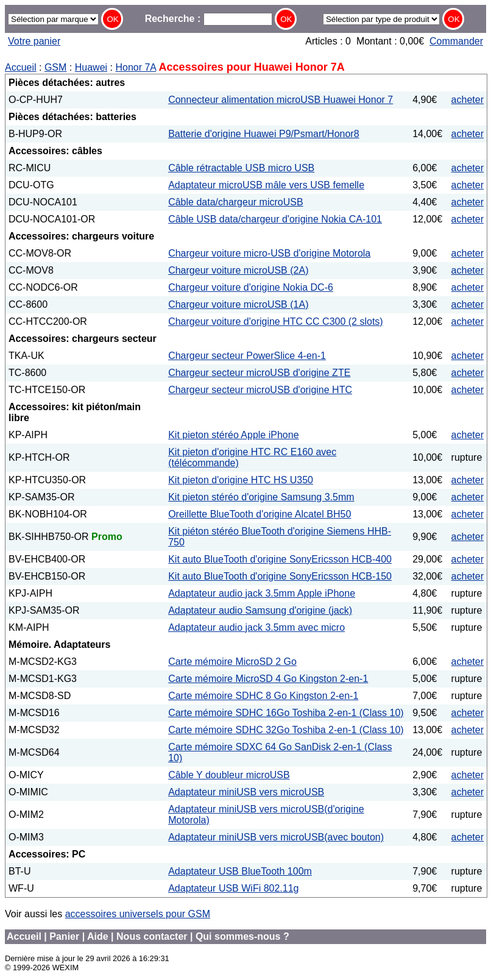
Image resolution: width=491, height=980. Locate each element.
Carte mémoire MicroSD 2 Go (232, 662)
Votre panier (34, 41)
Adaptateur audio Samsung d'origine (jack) (260, 610)
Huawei (91, 67)
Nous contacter (152, 936)
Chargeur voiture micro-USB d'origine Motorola (269, 253)
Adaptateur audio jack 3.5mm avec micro (256, 627)
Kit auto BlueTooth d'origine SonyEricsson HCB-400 (280, 559)
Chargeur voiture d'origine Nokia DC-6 (251, 287)
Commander (456, 41)
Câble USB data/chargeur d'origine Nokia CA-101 (275, 219)
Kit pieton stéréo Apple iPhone (233, 435)
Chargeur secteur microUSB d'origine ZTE (259, 373)
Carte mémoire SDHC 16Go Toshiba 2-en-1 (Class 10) (286, 713)
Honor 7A (136, 67)
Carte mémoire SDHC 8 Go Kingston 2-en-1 (263, 696)
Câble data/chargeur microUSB (235, 202)
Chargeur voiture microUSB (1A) (238, 304)
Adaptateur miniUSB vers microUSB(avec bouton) (276, 837)
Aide (98, 936)
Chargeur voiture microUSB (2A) (238, 270)
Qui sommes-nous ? (242, 936)
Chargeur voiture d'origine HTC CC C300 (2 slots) (276, 321)
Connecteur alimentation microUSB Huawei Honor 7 (281, 100)
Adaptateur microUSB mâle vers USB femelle (266, 185)
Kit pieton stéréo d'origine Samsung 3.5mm (261, 497)
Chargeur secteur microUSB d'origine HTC (260, 390)
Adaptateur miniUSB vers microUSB (246, 792)
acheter (468, 100)
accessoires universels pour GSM (138, 914)
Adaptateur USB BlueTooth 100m (240, 871)
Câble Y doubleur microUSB (229, 775)
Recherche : (209, 19)
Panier (64, 936)
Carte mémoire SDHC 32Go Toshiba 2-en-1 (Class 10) (286, 730)
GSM (55, 67)
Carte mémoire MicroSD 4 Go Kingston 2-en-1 (268, 679)
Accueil (21, 67)
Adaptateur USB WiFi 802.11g (233, 888)
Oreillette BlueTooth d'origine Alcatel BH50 (260, 514)
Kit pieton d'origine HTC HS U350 (241, 480)
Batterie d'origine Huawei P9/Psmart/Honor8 (263, 134)
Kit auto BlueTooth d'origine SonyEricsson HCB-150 (280, 576)
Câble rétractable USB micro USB (241, 168)
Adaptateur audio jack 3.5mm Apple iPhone (262, 593)
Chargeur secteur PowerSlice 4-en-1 (247, 356)
